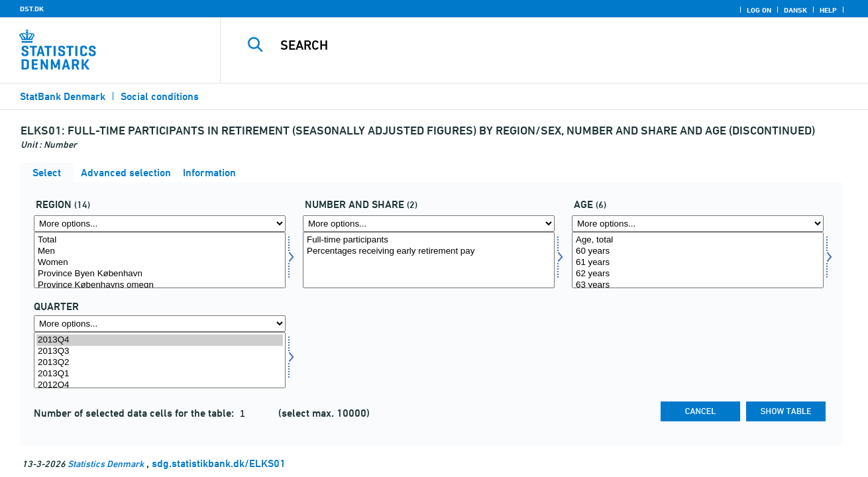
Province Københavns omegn (160, 285)
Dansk (795, 10)
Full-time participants (429, 240)
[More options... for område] (160, 224)
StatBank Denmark (63, 96)
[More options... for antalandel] (429, 224)
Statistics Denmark (106, 463)
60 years (698, 251)
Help (828, 10)
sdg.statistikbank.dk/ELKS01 (219, 463)
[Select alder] (698, 260)
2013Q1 (160, 374)
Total (160, 240)
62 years (698, 274)
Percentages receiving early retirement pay (429, 251)
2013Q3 (160, 351)
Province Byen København (160, 274)
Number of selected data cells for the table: (135, 413)
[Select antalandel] (429, 260)
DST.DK (32, 9)
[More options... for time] (160, 324)
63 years (698, 285)
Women (160, 263)
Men (160, 251)
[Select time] (160, 360)
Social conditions (160, 96)
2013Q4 (160, 340)
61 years (698, 263)
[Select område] (160, 260)
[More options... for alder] (698, 224)
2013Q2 (160, 363)
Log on (759, 10)
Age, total (698, 240)
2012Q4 (160, 385)
